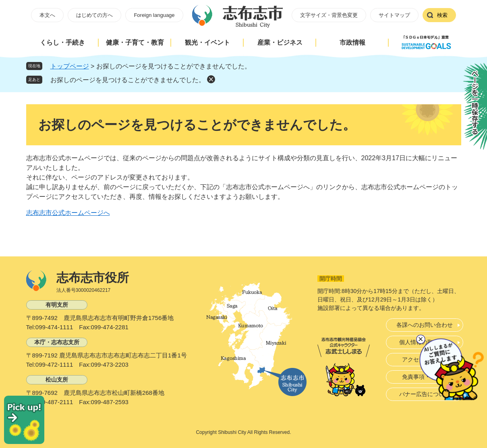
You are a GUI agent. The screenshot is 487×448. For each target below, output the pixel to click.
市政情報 (352, 42)
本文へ (47, 15)
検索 (442, 15)
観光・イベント (207, 42)
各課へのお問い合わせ (425, 325)
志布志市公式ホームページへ (68, 213)
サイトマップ (394, 15)
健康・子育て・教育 (135, 42)
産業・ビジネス (280, 42)
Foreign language (154, 15)
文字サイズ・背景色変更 (329, 15)
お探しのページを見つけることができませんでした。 (128, 80)
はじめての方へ (94, 15)
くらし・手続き (62, 42)
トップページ (70, 66)
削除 (211, 79)
